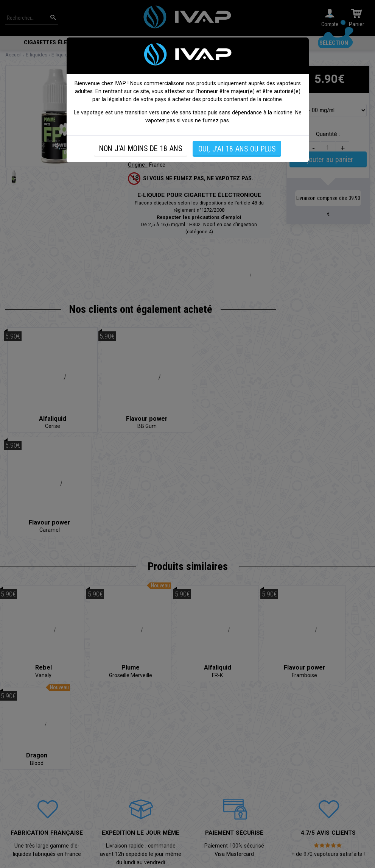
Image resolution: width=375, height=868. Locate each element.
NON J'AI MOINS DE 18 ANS (141, 149)
